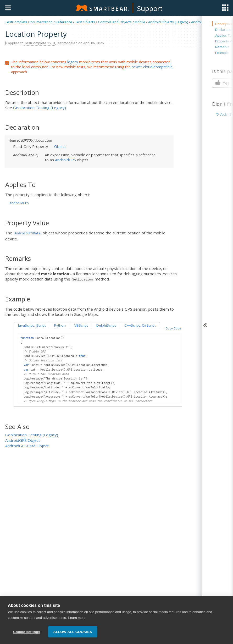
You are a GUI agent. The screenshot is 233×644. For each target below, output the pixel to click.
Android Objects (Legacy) (168, 22)
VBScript (81, 325)
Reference (64, 22)
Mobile (140, 22)
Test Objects (85, 22)
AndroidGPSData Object (27, 446)
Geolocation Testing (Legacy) (40, 108)
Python (60, 325)
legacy (73, 62)
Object (60, 146)
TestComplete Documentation (29, 22)
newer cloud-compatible (152, 67)
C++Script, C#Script (140, 325)
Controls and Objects (115, 22)
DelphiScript (106, 325)
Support (150, 8)
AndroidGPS (201, 22)
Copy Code (173, 328)
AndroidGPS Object (23, 440)
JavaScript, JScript (32, 325)
